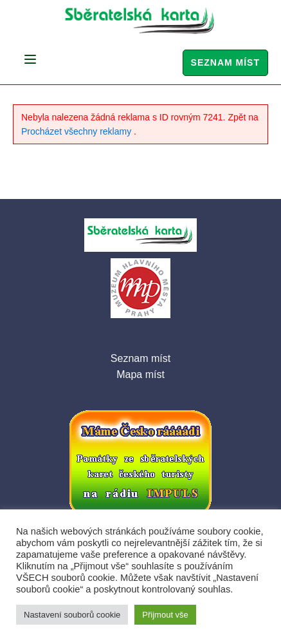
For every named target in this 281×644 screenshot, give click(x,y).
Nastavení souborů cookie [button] (72, 615)
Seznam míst (225, 62)
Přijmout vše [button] (165, 615)
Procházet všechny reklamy (77, 131)
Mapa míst (140, 374)
